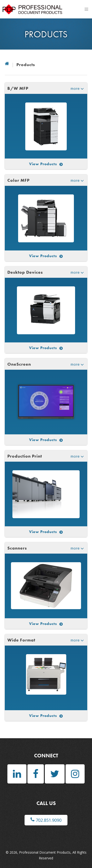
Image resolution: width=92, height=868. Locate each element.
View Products (46, 164)
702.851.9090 (46, 820)
